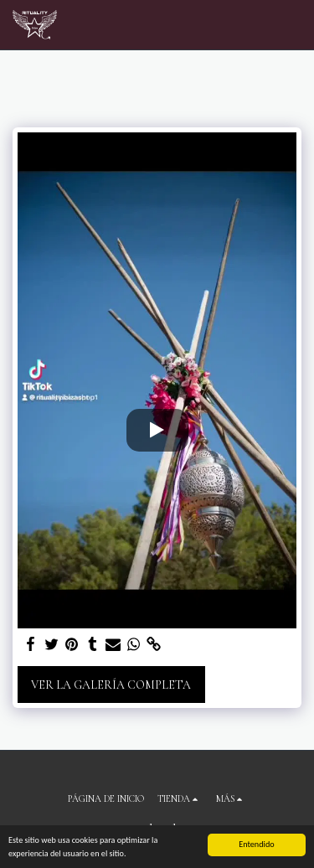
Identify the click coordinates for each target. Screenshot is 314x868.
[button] (291, 25)
